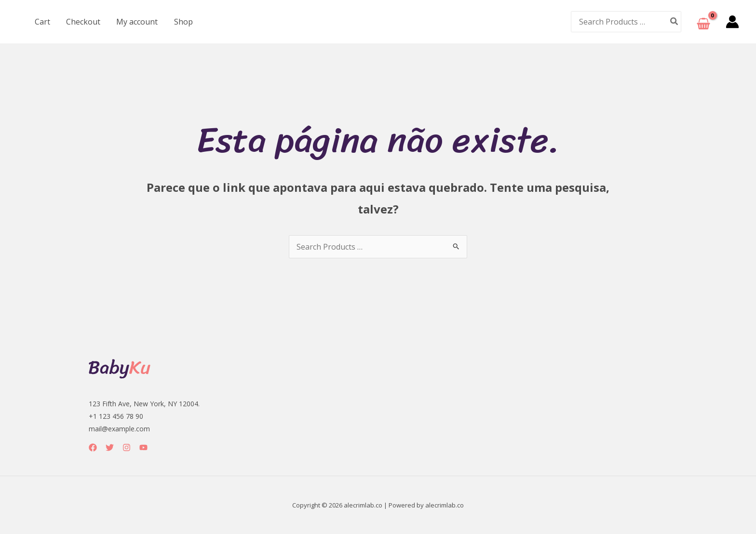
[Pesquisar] (675, 21)
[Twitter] (110, 447)
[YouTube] (143, 447)
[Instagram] (127, 447)
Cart (42, 22)
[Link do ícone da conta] (732, 22)
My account (135, 22)
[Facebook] (93, 447)
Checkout (82, 22)
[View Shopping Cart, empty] (703, 22)
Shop (181, 22)
